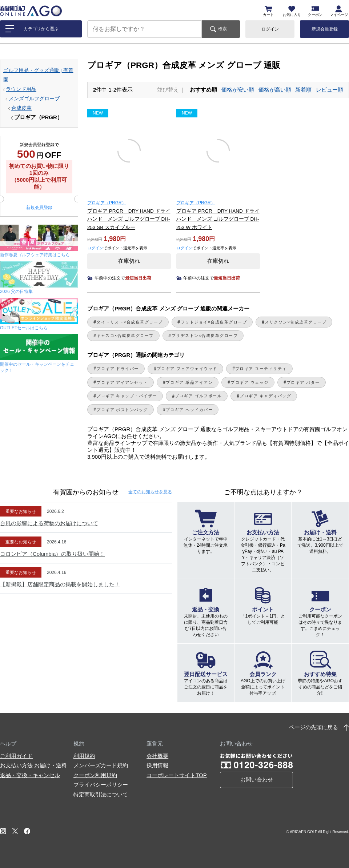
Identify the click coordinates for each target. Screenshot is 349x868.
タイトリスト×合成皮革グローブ (130, 322)
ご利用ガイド (16, 756)
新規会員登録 (325, 29)
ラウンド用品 (21, 89)
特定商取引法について (101, 794)
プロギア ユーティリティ (261, 369)
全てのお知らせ (150, 492)
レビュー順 (330, 90)
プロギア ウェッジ (249, 382)
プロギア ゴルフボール (198, 396)
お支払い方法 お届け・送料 (33, 765)
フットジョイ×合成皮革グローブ (214, 322)
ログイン (270, 29)
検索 (222, 29)
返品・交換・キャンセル (30, 775)
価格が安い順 (238, 90)
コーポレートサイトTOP (177, 775)
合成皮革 (21, 108)
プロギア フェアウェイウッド (187, 369)
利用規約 (84, 756)
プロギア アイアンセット (122, 382)
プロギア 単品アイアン (189, 382)
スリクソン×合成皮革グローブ (296, 322)
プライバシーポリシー (101, 785)
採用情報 (157, 765)
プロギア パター (303, 382)
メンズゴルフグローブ (34, 99)
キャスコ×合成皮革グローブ (125, 335)
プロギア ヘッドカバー (189, 410)
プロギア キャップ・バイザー (127, 396)
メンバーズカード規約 (101, 765)
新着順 (303, 90)
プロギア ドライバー (118, 369)
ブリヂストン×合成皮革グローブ (205, 335)
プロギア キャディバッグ (265, 396)
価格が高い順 (275, 90)
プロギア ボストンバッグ (122, 410)
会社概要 (157, 756)
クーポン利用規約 (95, 775)
